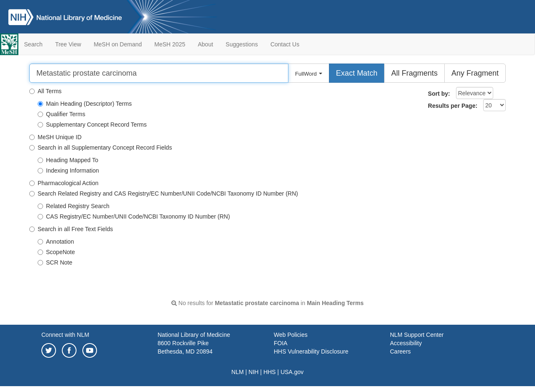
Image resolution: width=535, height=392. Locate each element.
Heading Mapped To (68, 160)
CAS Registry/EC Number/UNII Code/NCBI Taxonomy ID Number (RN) (134, 216)
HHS (270, 372)
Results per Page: (453, 106)
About (205, 44)
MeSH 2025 (170, 44)
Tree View (68, 44)
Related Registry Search (74, 206)
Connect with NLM (65, 335)
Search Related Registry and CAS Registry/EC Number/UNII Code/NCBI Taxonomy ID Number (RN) (164, 193)
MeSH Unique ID (55, 137)
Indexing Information (68, 171)
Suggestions (242, 44)
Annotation (56, 242)
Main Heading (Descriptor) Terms (85, 104)
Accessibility (406, 343)
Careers (400, 351)
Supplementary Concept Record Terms (92, 125)
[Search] (159, 73)
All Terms (45, 91)
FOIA (281, 343)
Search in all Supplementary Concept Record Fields (101, 148)
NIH (254, 372)
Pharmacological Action (64, 183)
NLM (238, 372)
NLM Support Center (417, 335)
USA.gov (292, 372)
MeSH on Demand (118, 44)
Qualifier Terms (61, 114)
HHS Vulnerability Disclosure (311, 351)
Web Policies (291, 335)
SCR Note (55, 262)
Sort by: (439, 94)
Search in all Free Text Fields (71, 229)
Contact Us (285, 44)
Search (33, 44)
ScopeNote (56, 252)
